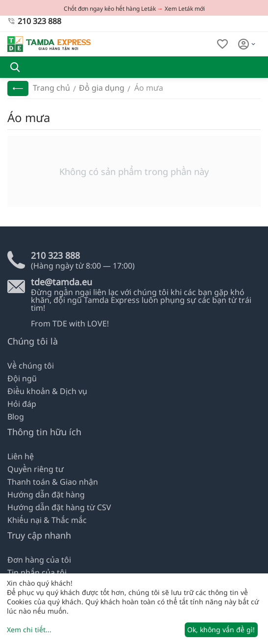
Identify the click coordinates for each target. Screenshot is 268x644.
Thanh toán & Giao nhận (53, 482)
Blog (16, 417)
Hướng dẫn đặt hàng (46, 495)
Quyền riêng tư (36, 469)
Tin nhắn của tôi (37, 572)
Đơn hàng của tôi (39, 560)
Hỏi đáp (22, 404)
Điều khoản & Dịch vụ (47, 391)
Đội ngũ (22, 378)
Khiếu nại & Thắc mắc (47, 520)
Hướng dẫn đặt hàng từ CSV (59, 507)
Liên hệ (21, 456)
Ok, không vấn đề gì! (221, 630)
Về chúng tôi (31, 366)
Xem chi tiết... (29, 630)
